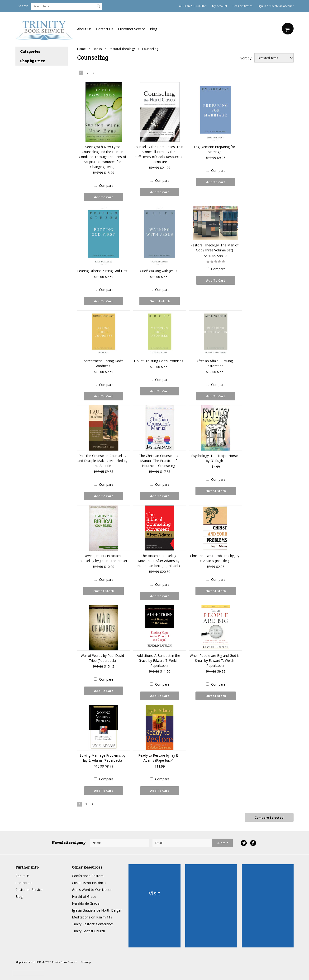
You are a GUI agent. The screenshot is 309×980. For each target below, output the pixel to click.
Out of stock (160, 301)
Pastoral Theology (122, 49)
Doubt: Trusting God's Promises (159, 361)
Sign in (262, 6)
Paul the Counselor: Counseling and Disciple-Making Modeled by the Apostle (102, 460)
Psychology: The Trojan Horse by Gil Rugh (214, 458)
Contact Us (105, 29)
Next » (94, 74)
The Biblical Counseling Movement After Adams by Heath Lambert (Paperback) (159, 560)
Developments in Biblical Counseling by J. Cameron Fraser (102, 558)
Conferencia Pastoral (88, 875)
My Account (220, 6)
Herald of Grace (84, 896)
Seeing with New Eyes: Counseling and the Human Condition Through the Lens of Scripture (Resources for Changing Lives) (102, 157)
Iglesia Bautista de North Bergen (97, 910)
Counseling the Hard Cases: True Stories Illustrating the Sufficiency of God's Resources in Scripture (159, 154)
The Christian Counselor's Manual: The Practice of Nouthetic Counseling (159, 460)
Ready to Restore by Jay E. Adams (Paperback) (158, 757)
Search (23, 6)
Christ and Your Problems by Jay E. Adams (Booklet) (215, 558)
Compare (106, 185)
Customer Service (132, 29)
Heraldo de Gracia (86, 903)
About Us (84, 29)
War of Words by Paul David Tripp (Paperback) (102, 658)
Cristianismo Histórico (89, 882)
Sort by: (246, 58)
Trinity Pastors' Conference (93, 923)
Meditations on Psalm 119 (92, 916)
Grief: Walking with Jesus (159, 271)
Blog (153, 29)
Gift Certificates (242, 6)
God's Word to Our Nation (92, 889)
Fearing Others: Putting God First (102, 271)
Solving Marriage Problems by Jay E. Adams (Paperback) (102, 757)
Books (97, 49)
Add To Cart (104, 197)
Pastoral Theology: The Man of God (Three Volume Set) (214, 248)
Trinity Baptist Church (88, 930)
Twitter (244, 842)
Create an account (282, 6)
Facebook (253, 842)
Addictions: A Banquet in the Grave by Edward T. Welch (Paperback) (158, 660)
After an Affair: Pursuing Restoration (215, 363)
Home (81, 49)
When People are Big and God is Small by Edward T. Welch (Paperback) (215, 660)
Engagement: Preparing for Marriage (214, 149)
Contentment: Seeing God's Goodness (102, 363)
